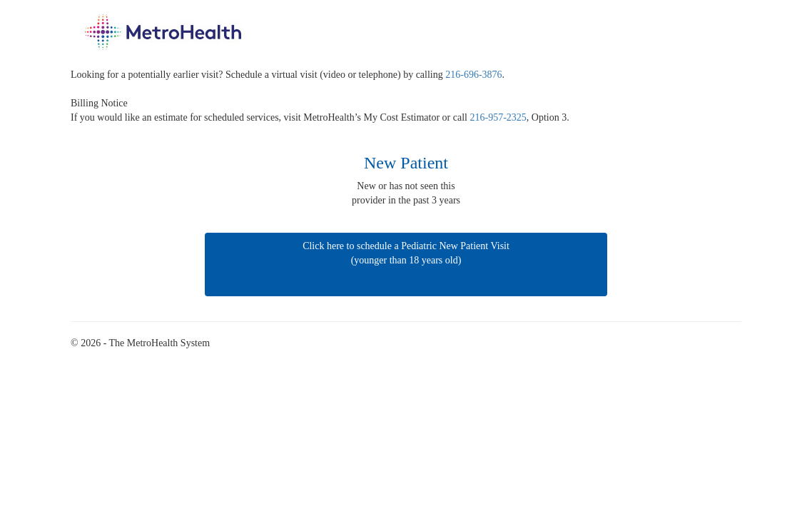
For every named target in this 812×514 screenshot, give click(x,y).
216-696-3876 (473, 75)
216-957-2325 (498, 117)
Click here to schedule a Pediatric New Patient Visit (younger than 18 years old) (406, 268)
